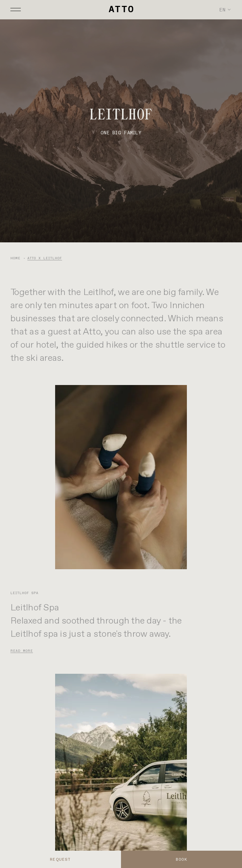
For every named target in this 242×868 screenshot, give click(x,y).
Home (15, 258)
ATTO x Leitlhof (45, 258)
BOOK (181, 859)
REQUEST (60, 859)
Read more (22, 651)
